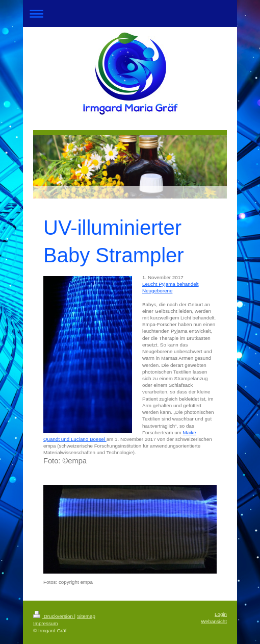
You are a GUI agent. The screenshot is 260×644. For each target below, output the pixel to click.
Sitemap (86, 616)
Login (221, 614)
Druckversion (54, 616)
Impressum (45, 623)
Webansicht (214, 621)
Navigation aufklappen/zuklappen (130, 14)
